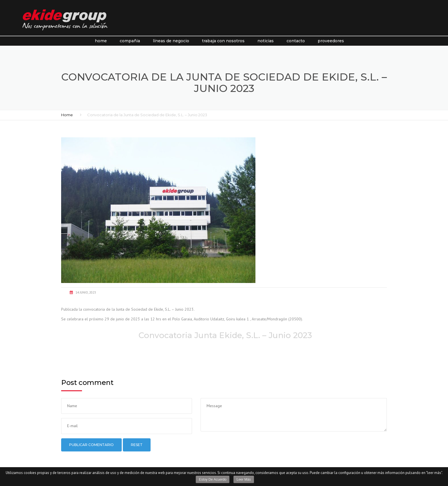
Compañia (130, 41)
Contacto (296, 41)
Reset (137, 445)
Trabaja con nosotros (223, 41)
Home (101, 41)
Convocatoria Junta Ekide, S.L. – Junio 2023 (224, 335)
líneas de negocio (171, 41)
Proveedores (331, 41)
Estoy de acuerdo (213, 479)
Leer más (244, 479)
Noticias (266, 41)
